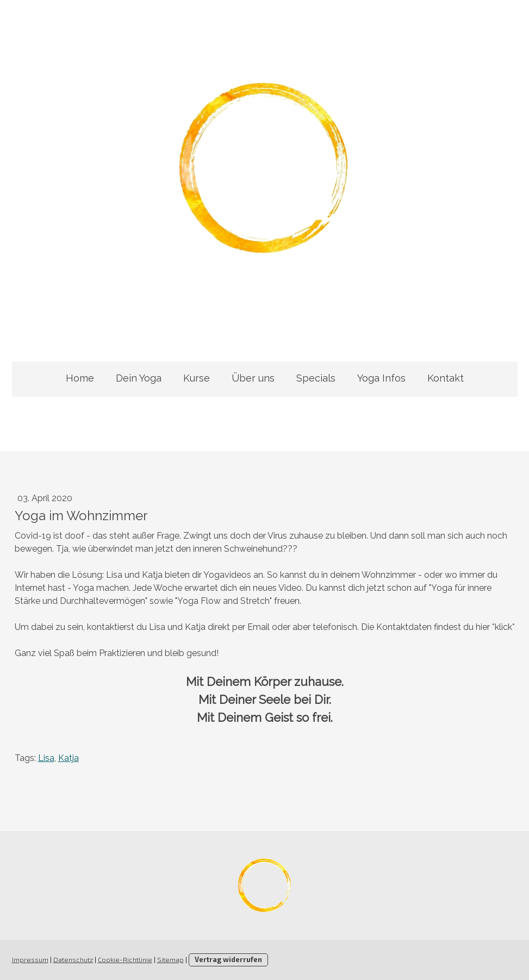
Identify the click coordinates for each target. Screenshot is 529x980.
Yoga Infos (381, 378)
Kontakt (446, 378)
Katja (69, 758)
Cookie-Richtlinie (125, 959)
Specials (316, 378)
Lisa (46, 758)
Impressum (30, 959)
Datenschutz (73, 959)
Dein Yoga (139, 378)
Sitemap (170, 959)
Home (80, 378)
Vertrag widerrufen (228, 959)
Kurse (197, 378)
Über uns (253, 378)
